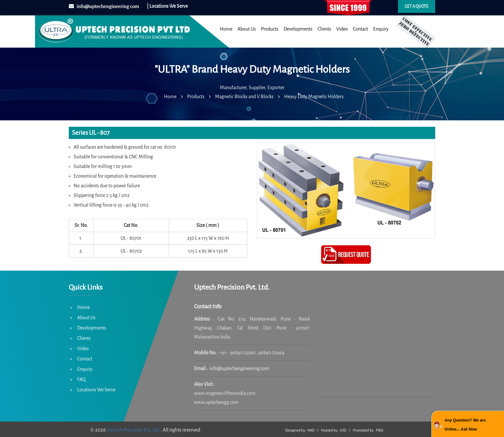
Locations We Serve (96, 390)
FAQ (81, 379)
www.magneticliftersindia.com (225, 393)
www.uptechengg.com (216, 402)
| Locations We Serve (167, 6)
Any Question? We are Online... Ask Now (465, 425)
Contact (360, 29)
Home (226, 29)
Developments (298, 29)
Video (342, 29)
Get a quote (417, 6)
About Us (247, 29)
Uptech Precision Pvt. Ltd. (134, 430)
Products (270, 29)
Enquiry (381, 29)
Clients (324, 29)
